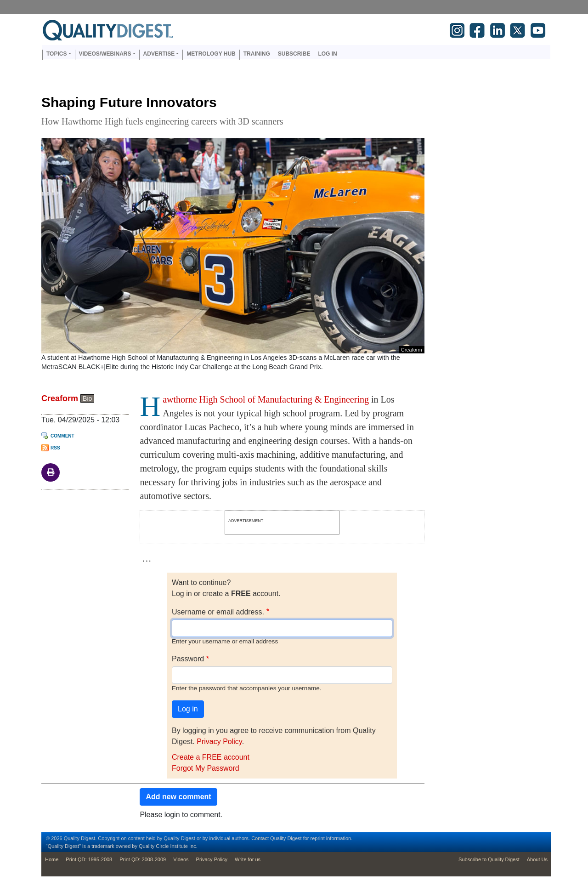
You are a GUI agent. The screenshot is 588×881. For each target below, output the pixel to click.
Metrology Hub (211, 54)
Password (188, 659)
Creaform (60, 398)
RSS (55, 448)
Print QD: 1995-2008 (89, 859)
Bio (87, 398)
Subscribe (294, 54)
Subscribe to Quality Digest (489, 859)
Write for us (248, 859)
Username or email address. (218, 612)
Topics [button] (57, 54)
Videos (181, 859)
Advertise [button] (159, 54)
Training (257, 54)
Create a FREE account (211, 757)
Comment (62, 436)
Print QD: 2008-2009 (143, 859)
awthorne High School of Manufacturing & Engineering (266, 399)
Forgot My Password (206, 768)
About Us (537, 859)
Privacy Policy (219, 742)
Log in (327, 54)
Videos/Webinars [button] (105, 54)
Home (52, 859)
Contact (260, 838)
